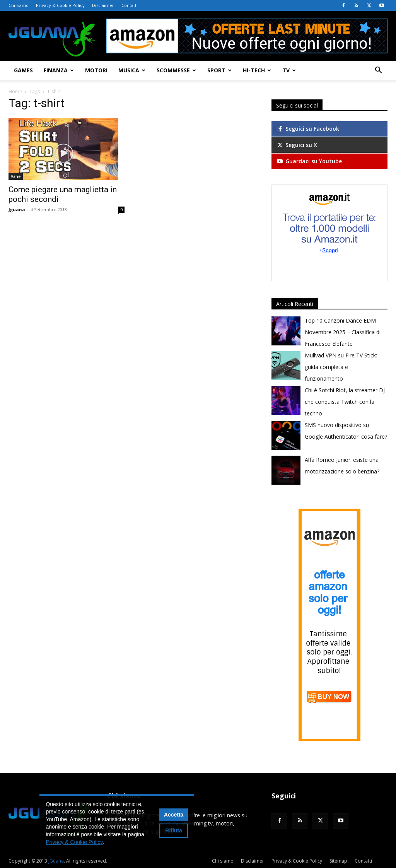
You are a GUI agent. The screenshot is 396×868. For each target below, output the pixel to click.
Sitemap (338, 861)
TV (289, 70)
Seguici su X (297, 145)
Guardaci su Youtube (309, 161)
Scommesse (176, 70)
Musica (132, 70)
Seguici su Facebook (308, 129)
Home (15, 91)
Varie (16, 176)
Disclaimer (103, 5)
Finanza (59, 70)
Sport (219, 70)
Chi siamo (19, 5)
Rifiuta (174, 830)
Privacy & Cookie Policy (60, 5)
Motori (96, 70)
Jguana (17, 209)
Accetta (174, 815)
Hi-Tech (257, 70)
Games (23, 70)
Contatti (130, 5)
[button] (378, 71)
